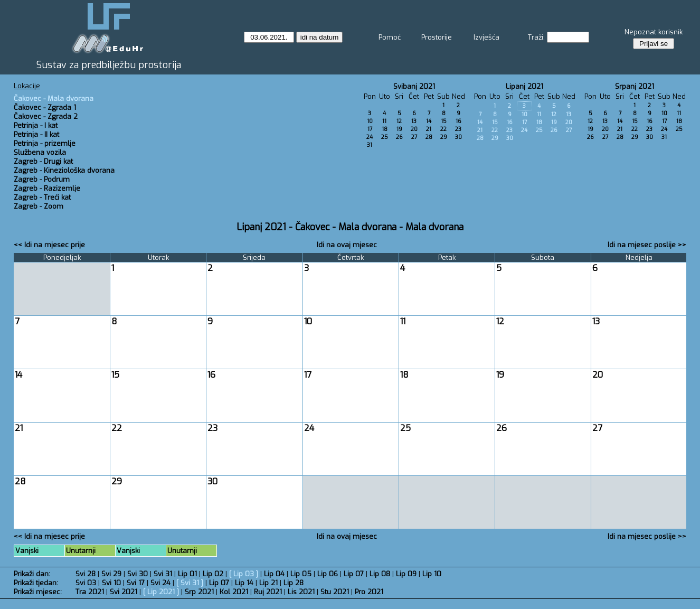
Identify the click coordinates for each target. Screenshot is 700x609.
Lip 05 (301, 574)
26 (399, 137)
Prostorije (437, 37)
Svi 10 (111, 583)
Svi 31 (163, 574)
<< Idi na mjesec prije (49, 245)
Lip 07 (354, 574)
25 (385, 137)
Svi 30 (138, 574)
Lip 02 (213, 574)
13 (414, 121)
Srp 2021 (199, 592)
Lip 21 (268, 583)
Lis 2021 (301, 592)
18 (385, 129)
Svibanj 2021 (414, 86)
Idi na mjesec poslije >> (647, 245)
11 (384, 121)
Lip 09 (406, 574)
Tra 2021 (90, 592)
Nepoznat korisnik (654, 32)
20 (414, 129)
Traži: (536, 37)
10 (370, 121)
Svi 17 (136, 583)
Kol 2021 (234, 592)
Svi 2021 (124, 592)
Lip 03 (244, 574)
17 (370, 129)
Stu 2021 (335, 592)
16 (458, 121)
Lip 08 (380, 574)
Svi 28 (86, 574)
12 (399, 121)
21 (429, 129)
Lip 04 (274, 574)
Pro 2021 (369, 592)
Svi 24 (160, 583)
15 (444, 121)
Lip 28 (294, 583)
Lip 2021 (161, 592)
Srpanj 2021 (635, 86)
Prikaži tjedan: (36, 583)
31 (370, 145)
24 (370, 137)
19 (399, 129)
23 (458, 129)
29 (444, 137)
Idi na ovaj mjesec (347, 245)
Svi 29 (111, 574)
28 (429, 137)
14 (429, 121)
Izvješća (486, 37)
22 (443, 129)
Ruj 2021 (268, 592)
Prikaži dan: (32, 574)
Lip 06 (328, 574)
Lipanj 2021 (524, 86)
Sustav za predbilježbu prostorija (109, 65)
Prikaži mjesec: (38, 592)
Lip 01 (187, 574)
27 (414, 137)
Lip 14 (244, 583)
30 (458, 137)
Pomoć (390, 37)
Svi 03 (86, 583)
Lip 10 (432, 574)
